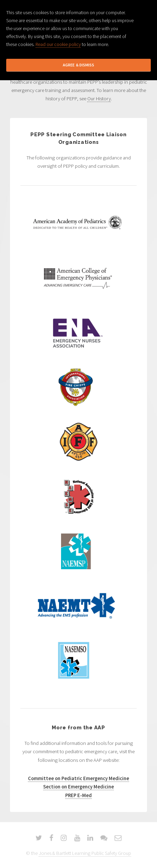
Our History (99, 99)
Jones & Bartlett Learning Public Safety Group (85, 853)
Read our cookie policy (58, 44)
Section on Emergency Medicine (78, 787)
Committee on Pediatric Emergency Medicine (78, 778)
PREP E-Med (78, 795)
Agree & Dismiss (78, 65)
